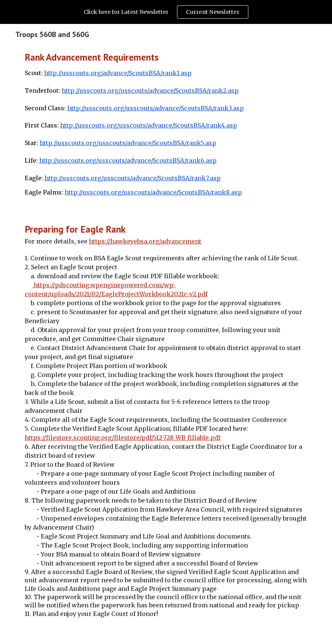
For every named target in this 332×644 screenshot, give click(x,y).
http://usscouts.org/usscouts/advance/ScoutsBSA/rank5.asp (128, 143)
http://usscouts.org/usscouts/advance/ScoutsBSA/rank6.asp (128, 160)
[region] (166, 12)
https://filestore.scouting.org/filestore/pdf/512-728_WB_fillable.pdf (122, 438)
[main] (166, 127)
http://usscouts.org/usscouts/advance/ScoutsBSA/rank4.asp (149, 125)
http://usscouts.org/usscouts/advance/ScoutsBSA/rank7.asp (133, 178)
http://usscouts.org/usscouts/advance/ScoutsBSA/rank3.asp (156, 108)
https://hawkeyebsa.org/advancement (145, 241)
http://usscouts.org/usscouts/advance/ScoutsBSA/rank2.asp (150, 91)
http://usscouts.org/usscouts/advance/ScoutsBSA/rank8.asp (153, 192)
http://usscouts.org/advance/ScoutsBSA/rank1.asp (118, 73)
